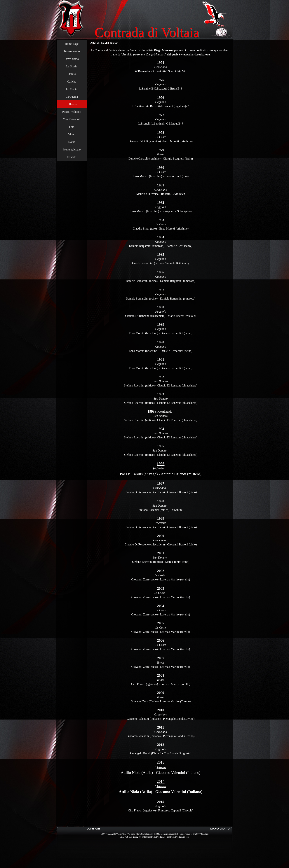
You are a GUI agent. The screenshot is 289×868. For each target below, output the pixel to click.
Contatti (72, 157)
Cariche (72, 82)
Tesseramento (72, 51)
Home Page (72, 44)
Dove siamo (72, 59)
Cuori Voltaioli (72, 119)
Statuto (72, 74)
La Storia (72, 66)
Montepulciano (72, 149)
